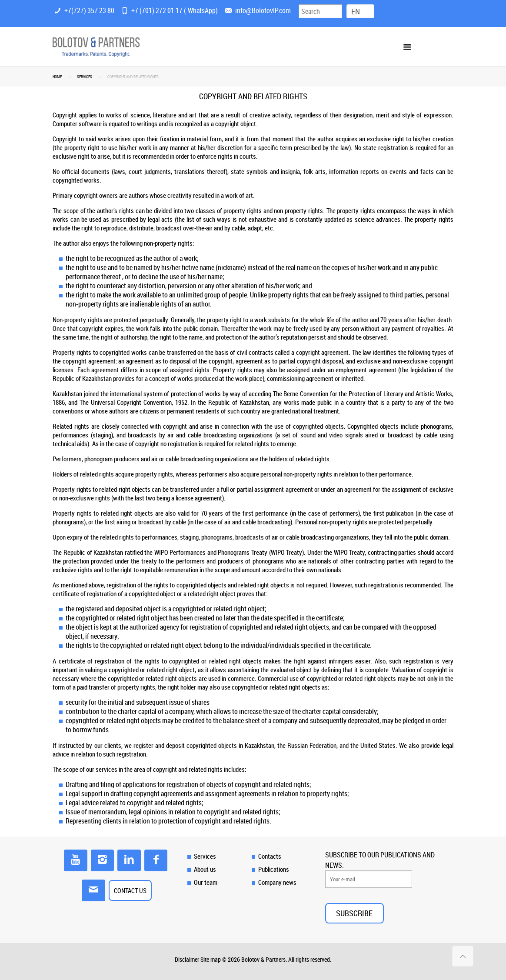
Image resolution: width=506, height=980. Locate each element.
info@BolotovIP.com (263, 10)
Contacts (270, 856)
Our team (206, 882)
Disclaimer (187, 959)
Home (57, 77)
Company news (277, 882)
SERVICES (85, 77)
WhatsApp (202, 10)
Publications (274, 869)
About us (205, 869)
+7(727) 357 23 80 (89, 10)
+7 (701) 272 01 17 (157, 10)
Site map (211, 959)
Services (205, 856)
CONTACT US (130, 890)
